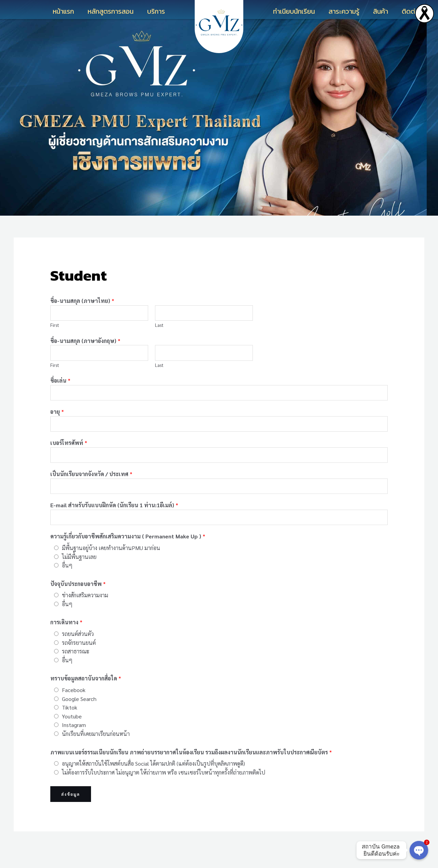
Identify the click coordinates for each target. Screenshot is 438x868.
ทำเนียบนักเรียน (294, 11)
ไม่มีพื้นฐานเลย (79, 571)
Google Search (79, 713)
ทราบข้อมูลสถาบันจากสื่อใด (86, 693)
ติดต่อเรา (415, 11)
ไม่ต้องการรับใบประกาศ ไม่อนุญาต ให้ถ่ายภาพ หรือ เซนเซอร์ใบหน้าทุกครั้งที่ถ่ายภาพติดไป (164, 787)
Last (159, 327)
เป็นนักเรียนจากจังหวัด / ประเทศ (91, 484)
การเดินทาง (66, 637)
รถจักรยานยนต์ (79, 657)
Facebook (74, 705)
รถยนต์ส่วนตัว (78, 648)
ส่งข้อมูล (71, 809)
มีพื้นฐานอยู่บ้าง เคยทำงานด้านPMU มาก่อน (111, 563)
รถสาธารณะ (76, 666)
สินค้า (381, 11)
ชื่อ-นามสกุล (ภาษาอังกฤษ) (85, 343)
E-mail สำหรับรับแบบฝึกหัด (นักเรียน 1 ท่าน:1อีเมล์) (114, 518)
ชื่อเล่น (60, 385)
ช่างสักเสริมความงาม (85, 610)
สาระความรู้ (344, 11)
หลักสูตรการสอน (111, 11)
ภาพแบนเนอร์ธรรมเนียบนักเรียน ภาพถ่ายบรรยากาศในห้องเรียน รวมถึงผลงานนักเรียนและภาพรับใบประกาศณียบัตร (191, 767)
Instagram (74, 740)
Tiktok (70, 722)
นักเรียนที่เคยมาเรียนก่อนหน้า (96, 748)
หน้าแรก (63, 11)
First (55, 327)
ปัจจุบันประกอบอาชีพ (78, 598)
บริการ (156, 11)
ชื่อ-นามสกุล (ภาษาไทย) (82, 301)
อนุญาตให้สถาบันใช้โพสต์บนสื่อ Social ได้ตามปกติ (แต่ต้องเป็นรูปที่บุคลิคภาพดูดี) (153, 778)
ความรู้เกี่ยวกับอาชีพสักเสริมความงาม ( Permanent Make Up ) (128, 551)
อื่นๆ (67, 580)
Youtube (72, 731)
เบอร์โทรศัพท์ (69, 451)
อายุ (57, 418)
